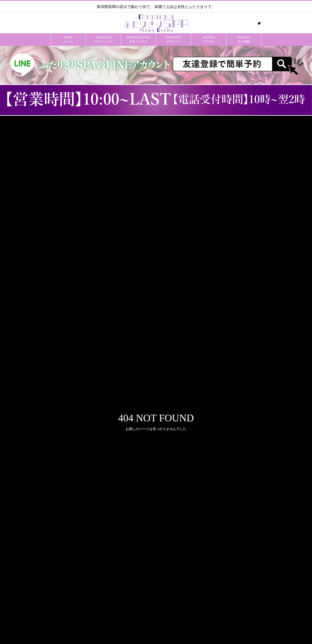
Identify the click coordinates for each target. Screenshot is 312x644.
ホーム (68, 39)
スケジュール (103, 39)
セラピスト (174, 39)
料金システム (139, 39)
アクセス (209, 39)
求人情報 (244, 39)
